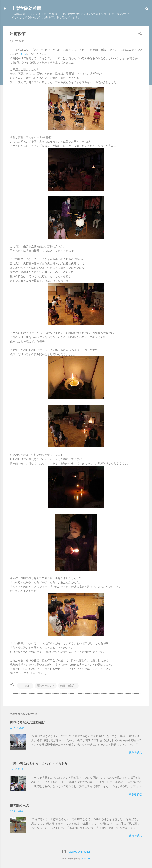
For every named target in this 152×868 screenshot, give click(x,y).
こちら (22, 54)
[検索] (147, 10)
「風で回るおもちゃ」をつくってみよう (39, 764)
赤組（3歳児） (68, 686)
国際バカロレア (46, 686)
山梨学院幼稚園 (26, 9)
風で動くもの (20, 805)
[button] (140, 34)
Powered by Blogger (76, 852)
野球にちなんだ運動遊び (27, 722)
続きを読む (135, 753)
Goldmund (85, 859)
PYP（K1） (25, 686)
